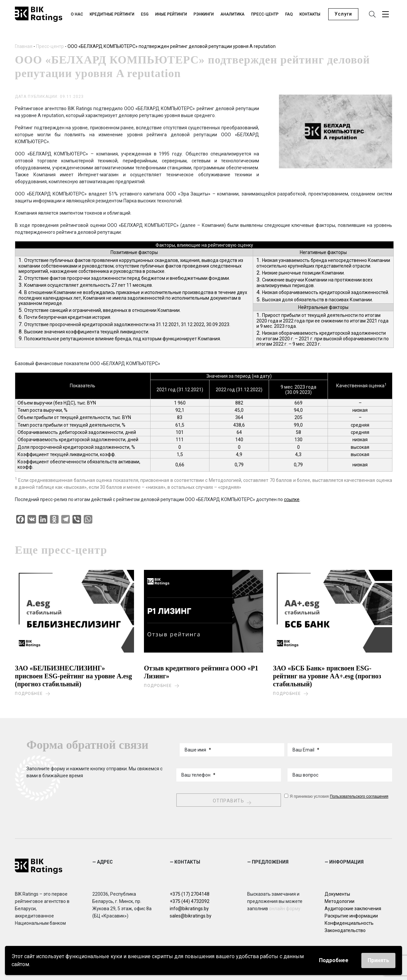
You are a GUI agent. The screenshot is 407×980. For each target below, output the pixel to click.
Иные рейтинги (172, 15)
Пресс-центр (266, 15)
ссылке (292, 500)
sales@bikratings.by (191, 915)
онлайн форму (285, 908)
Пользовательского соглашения (359, 795)
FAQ (290, 15)
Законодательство (345, 929)
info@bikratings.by (189, 908)
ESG (145, 15)
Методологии (339, 900)
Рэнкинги (204, 15)
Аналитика (233, 15)
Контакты (311, 15)
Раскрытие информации (351, 915)
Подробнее (334, 960)
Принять (378, 960)
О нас (78, 15)
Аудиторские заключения (353, 908)
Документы (337, 893)
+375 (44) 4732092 (190, 900)
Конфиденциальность (349, 922)
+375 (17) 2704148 (190, 893)
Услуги (343, 15)
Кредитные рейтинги (113, 15)
